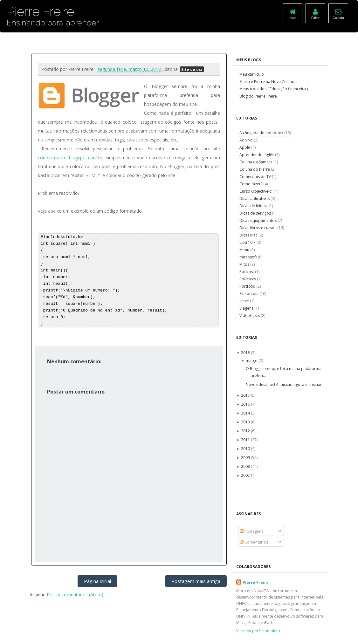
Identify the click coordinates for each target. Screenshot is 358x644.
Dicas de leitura (254, 206)
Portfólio (248, 286)
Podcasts (248, 279)
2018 (246, 353)
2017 (246, 395)
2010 (246, 449)
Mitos (245, 264)
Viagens (247, 308)
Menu (245, 250)
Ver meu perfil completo (258, 631)
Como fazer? (251, 184)
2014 (246, 413)
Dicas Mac (249, 235)
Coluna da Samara (256, 162)
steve (245, 301)
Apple (245, 147)
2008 (246, 466)
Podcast (247, 272)
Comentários (254, 542)
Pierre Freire (256, 582)
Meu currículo (252, 74)
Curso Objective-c (256, 191)
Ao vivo (247, 140)
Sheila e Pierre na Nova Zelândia (268, 82)
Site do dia (192, 69)
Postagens (251, 531)
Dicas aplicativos (255, 199)
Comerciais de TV (256, 177)
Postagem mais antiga (196, 581)
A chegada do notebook (262, 133)
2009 (246, 458)
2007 (246, 475)
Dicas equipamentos (258, 220)
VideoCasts (250, 315)
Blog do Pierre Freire (258, 96)
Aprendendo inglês (257, 155)
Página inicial (97, 581)
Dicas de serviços (256, 213)
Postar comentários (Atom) (75, 595)
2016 (246, 404)
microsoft (249, 257)
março (252, 361)
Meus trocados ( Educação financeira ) (274, 89)
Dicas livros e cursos (258, 228)
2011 (246, 440)
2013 (246, 422)
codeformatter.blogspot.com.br (70, 158)
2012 (246, 431)
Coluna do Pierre (255, 169)
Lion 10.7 (248, 242)
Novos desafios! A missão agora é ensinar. (284, 384)
